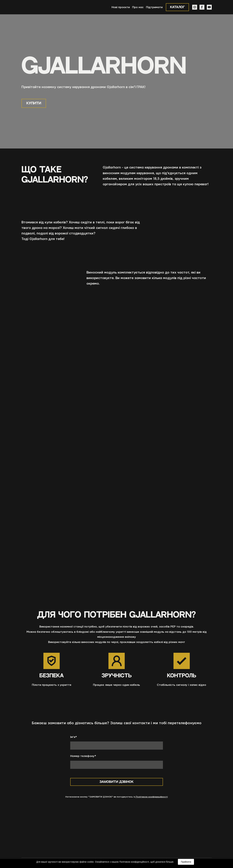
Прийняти (186, 862)
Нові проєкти (121, 7)
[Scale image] (84, 526)
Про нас (138, 7)
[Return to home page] (34, 7)
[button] (177, 7)
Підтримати (154, 7)
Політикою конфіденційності (151, 797)
